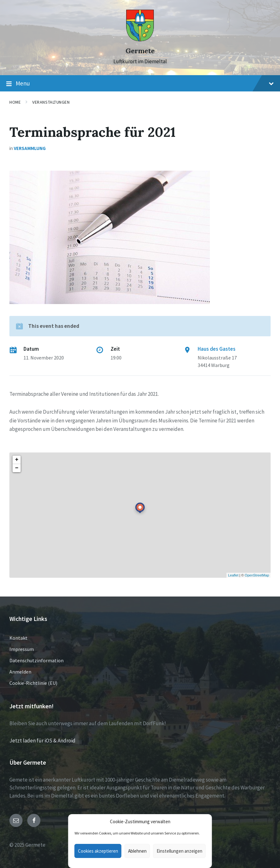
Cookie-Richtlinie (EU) (33, 683)
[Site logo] (140, 40)
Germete (140, 51)
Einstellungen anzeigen (179, 851)
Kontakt (18, 638)
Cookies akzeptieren (98, 851)
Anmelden (20, 672)
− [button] (17, 468)
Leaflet (233, 575)
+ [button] (17, 460)
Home (15, 102)
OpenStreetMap (257, 575)
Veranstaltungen (51, 102)
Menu (140, 84)
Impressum (22, 649)
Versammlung (30, 148)
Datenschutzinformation (36, 660)
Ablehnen (137, 851)
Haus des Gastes (217, 349)
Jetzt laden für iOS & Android (42, 741)
